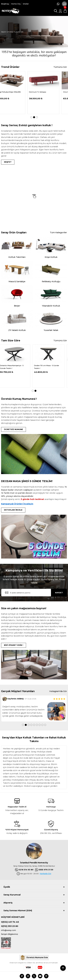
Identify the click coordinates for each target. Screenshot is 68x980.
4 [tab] (31, 725)
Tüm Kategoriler (58, 233)
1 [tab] (31, 117)
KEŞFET (8, 162)
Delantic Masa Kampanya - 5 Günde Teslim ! (14, 367)
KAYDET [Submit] (59, 593)
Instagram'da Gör (58, 691)
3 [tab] (37, 117)
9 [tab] (45, 725)
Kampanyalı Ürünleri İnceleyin (17, 504)
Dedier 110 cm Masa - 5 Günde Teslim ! (49, 367)
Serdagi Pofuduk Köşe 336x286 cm (15, 93)
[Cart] (65, 11)
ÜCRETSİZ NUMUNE (14, 429)
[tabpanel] (17, 93)
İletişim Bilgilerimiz (10, 934)
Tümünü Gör (60, 67)
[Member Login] (60, 11)
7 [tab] (40, 725)
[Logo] (10, 11)
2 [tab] (34, 117)
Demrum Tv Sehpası (45, 92)
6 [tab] (37, 725)
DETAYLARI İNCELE (13, 510)
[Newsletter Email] (34, 593)
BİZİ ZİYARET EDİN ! (14, 645)
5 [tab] (34, 725)
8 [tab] (42, 725)
